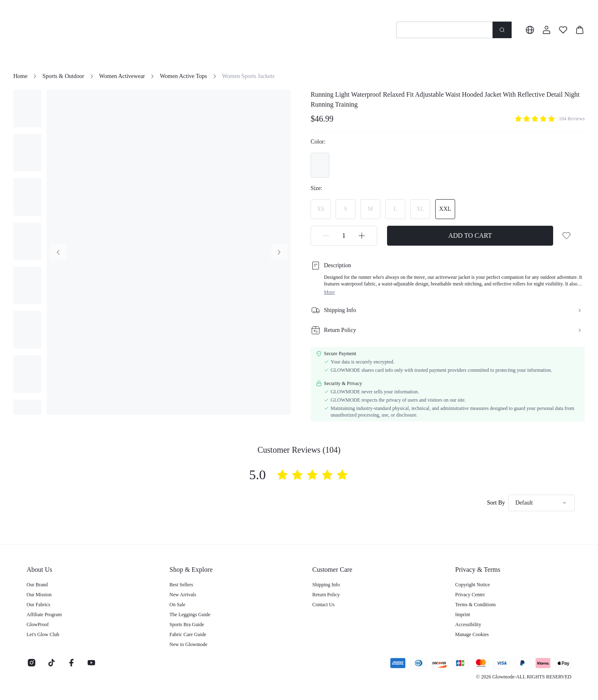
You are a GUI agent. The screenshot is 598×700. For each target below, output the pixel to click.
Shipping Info (326, 585)
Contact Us (324, 605)
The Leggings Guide (190, 615)
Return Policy (326, 595)
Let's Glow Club (43, 634)
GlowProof (38, 624)
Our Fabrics (38, 605)
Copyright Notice (473, 585)
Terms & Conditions (475, 605)
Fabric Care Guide (188, 634)
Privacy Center (470, 595)
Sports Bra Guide (187, 624)
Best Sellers (181, 585)
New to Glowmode (188, 644)
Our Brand (37, 585)
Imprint (463, 615)
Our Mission (39, 595)
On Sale (177, 605)
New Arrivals (183, 595)
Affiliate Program (44, 615)
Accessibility (468, 624)
